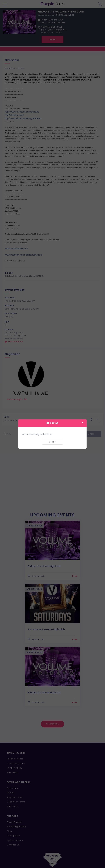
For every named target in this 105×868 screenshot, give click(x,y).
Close (52, 442)
